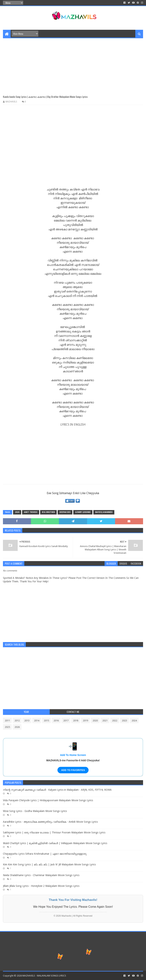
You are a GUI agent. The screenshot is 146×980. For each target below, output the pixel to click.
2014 (37, 721)
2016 (56, 721)
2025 (7, 727)
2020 (17, 512)
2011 (7, 721)
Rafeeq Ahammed (104, 512)
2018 (76, 721)
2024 (134, 721)
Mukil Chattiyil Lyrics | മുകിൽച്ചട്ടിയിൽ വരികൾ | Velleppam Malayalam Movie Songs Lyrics (55, 843)
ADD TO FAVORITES (73, 770)
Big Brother (48, 512)
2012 (17, 721)
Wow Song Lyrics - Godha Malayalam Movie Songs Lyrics (35, 811)
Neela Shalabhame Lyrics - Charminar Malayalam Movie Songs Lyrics (41, 875)
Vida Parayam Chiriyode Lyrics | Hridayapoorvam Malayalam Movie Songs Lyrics (48, 800)
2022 (115, 721)
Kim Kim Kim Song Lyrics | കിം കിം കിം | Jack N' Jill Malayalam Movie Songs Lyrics (49, 864)
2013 (27, 721)
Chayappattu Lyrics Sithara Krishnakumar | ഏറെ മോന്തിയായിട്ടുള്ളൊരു (45, 854)
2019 (85, 721)
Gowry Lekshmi (83, 512)
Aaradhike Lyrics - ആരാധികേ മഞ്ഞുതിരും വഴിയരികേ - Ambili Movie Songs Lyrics (50, 822)
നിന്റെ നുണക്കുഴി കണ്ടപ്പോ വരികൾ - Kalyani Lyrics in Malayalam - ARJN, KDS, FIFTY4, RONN (57, 790)
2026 (17, 727)
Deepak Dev (65, 512)
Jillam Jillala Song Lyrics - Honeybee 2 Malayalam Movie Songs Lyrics (41, 886)
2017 (66, 721)
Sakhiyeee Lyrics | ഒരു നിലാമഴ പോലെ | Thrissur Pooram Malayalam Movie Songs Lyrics (54, 832)
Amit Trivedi (31, 512)
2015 (46, 721)
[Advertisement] (73, 64)
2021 (105, 721)
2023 (124, 721)
